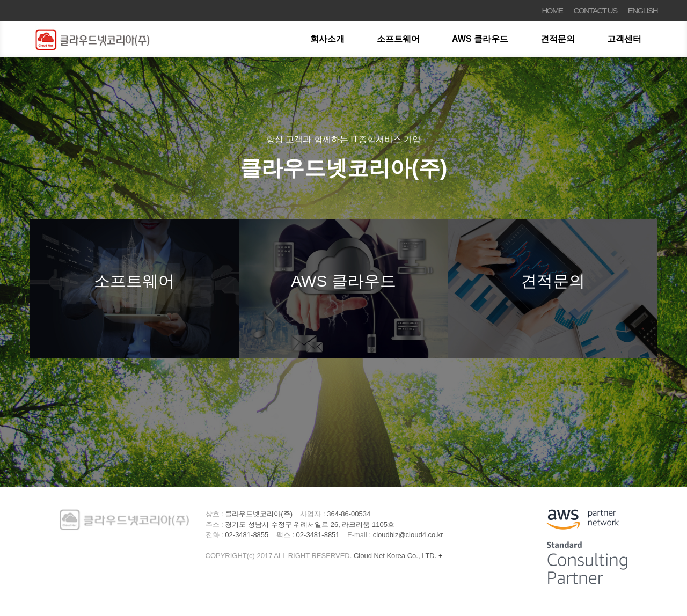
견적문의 (558, 39)
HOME (553, 10)
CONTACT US (595, 10)
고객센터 (624, 39)
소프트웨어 (398, 39)
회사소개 (327, 39)
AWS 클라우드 (480, 39)
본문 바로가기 (0, 0)
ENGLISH (643, 10)
